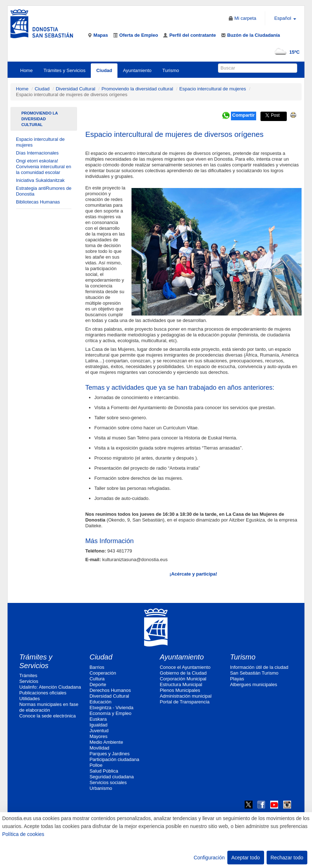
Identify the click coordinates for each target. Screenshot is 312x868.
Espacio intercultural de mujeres (213, 89)
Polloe (96, 765)
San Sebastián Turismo (254, 673)
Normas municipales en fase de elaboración (49, 707)
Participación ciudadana (114, 759)
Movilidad (99, 748)
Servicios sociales (108, 782)
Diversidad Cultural (76, 89)
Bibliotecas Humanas (38, 202)
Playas (237, 679)
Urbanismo (101, 788)
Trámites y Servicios (65, 70)
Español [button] (285, 18)
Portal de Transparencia (184, 702)
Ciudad (104, 70)
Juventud (99, 731)
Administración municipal (186, 696)
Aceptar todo (246, 858)
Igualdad (98, 725)
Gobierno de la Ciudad (183, 673)
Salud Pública (104, 771)
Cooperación (103, 673)
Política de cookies (23, 834)
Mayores (98, 736)
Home (26, 70)
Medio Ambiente (106, 742)
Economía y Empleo (110, 713)
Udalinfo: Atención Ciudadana (50, 687)
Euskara (98, 719)
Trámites (28, 675)
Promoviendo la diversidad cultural (137, 89)
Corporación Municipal (183, 679)
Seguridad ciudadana (112, 777)
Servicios (29, 681)
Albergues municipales (253, 684)
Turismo (171, 70)
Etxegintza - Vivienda (111, 708)
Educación (100, 702)
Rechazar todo (287, 858)
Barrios (97, 667)
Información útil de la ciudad (259, 667)
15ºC (286, 52)
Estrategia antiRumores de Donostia (44, 191)
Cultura (97, 679)
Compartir (244, 115)
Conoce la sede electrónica (47, 716)
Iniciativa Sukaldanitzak (40, 180)
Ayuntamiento (137, 70)
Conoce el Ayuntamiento (185, 667)
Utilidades (29, 699)
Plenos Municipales (180, 690)
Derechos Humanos (110, 690)
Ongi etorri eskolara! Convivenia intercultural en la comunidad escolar (43, 167)
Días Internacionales (37, 153)
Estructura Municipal (181, 684)
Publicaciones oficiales (43, 693)
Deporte (98, 684)
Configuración (209, 858)
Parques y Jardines (109, 754)
